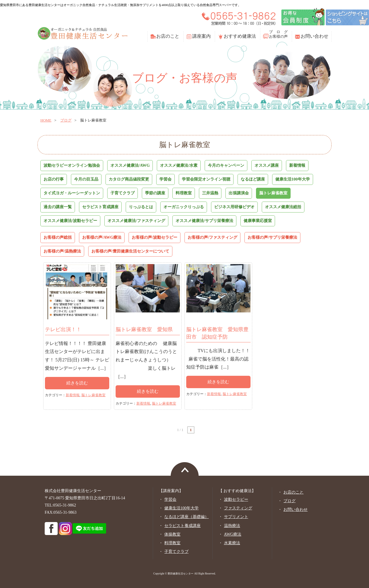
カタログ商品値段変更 (129, 179)
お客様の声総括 (58, 237)
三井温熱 (210, 193)
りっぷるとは (141, 207)
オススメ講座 (267, 165)
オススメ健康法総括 (283, 207)
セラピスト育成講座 (100, 207)
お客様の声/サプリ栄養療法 (272, 237)
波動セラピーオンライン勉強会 (72, 165)
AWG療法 (233, 534)
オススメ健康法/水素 (179, 165)
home (46, 120)
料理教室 (184, 193)
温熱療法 (232, 526)
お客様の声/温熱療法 (62, 251)
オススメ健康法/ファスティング (136, 221)
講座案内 (202, 36)
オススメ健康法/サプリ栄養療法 (204, 221)
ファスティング (238, 508)
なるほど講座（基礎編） (187, 517)
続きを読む (77, 383)
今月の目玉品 (86, 179)
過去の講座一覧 (58, 207)
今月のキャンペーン (226, 165)
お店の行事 (54, 179)
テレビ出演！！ (63, 329)
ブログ (66, 120)
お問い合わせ (315, 36)
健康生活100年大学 (293, 179)
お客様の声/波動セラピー (155, 237)
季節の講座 (155, 193)
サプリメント (236, 517)
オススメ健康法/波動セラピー (70, 221)
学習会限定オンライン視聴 (206, 179)
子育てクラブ (123, 193)
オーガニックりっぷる (184, 207)
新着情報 (297, 165)
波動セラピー (236, 499)
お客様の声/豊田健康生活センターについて (130, 251)
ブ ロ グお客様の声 (278, 34)
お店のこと (168, 36)
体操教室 (172, 534)
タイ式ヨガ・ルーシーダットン (72, 193)
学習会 (165, 179)
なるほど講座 (253, 179)
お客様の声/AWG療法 (102, 237)
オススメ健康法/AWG (130, 165)
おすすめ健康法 (240, 36)
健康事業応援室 (258, 221)
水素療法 (232, 543)
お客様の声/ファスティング (212, 237)
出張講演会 (239, 193)
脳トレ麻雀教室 (273, 193)
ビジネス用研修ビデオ (234, 207)
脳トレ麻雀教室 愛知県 (144, 329)
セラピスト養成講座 (182, 526)
